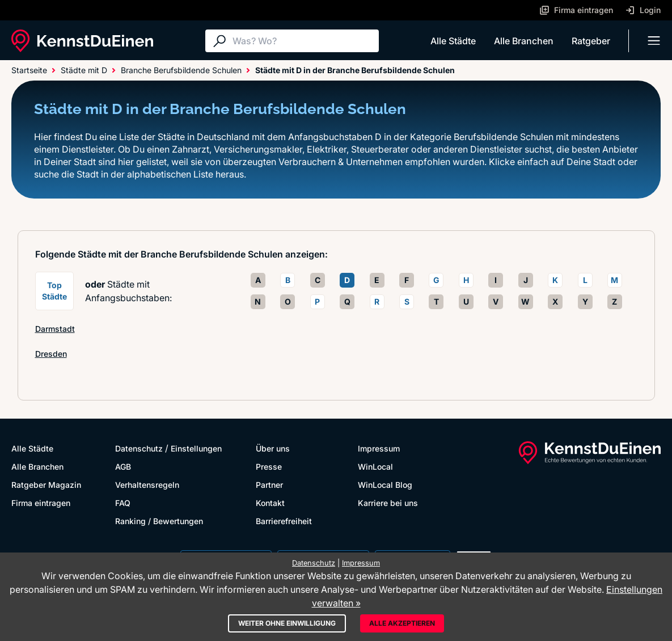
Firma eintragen (41, 503)
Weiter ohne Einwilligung (287, 623)
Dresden (51, 354)
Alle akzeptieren (402, 623)
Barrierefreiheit (284, 521)
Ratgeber (591, 41)
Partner (269, 485)
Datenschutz (139, 448)
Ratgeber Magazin (46, 485)
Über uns (273, 448)
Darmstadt (55, 329)
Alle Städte (453, 41)
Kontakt (270, 503)
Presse (269, 467)
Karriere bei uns (388, 503)
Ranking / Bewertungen (159, 521)
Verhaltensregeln (147, 485)
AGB (123, 467)
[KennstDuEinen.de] (82, 41)
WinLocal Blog (385, 485)
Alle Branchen (524, 41)
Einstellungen (196, 448)
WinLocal (375, 467)
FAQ (123, 503)
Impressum (379, 448)
